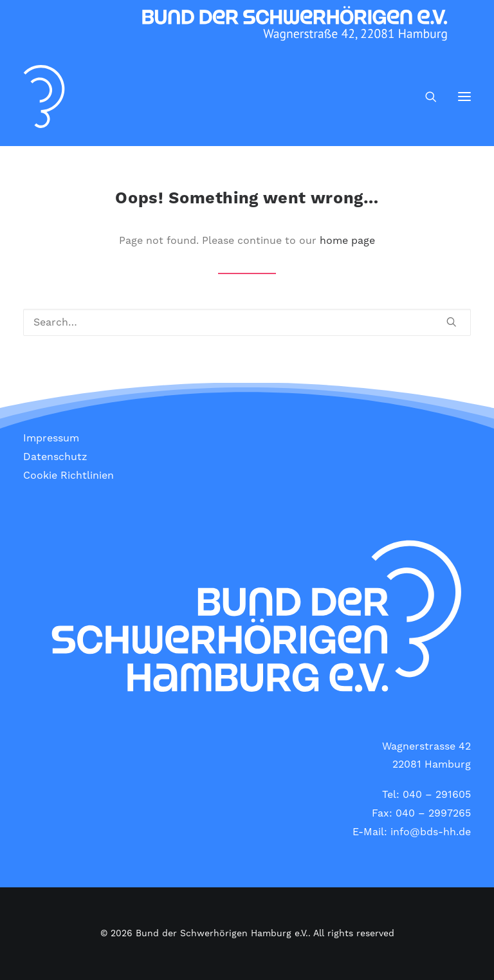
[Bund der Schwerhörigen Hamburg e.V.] (44, 97)
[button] (464, 97)
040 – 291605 (437, 795)
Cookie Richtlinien (69, 476)
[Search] (425, 97)
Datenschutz (55, 457)
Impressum (51, 438)
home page (347, 241)
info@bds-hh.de (431, 832)
